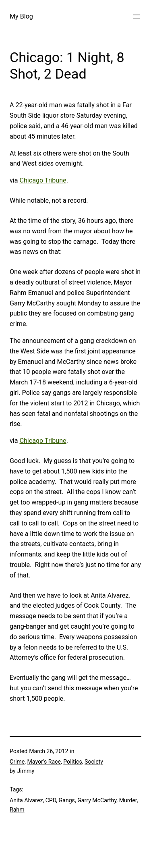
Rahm (17, 810)
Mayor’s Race (44, 762)
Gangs (67, 800)
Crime (17, 762)
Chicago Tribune (43, 180)
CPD (51, 800)
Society (94, 762)
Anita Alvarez (26, 800)
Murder (128, 800)
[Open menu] (137, 17)
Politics (72, 762)
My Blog (21, 16)
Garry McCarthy (97, 800)
